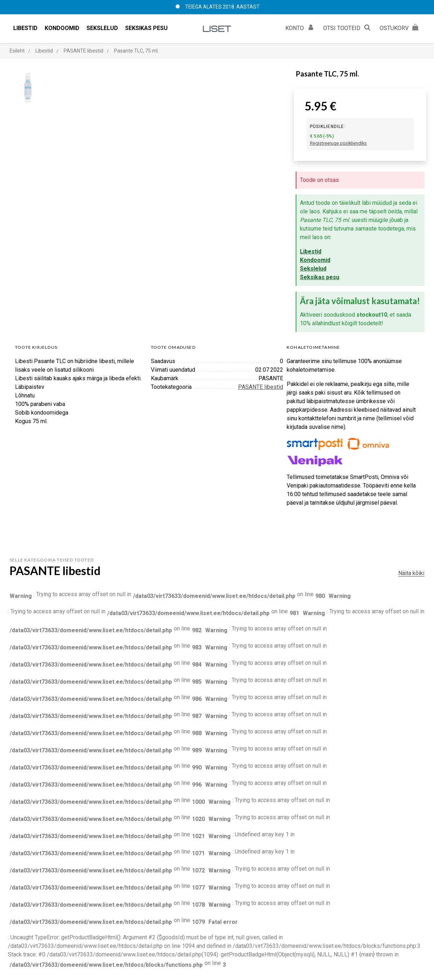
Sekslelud (313, 269)
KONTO (301, 27)
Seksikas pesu (320, 277)
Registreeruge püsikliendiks (338, 143)
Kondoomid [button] (62, 28)
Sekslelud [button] (102, 28)
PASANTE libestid (261, 387)
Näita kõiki (411, 573)
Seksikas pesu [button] (146, 28)
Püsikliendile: (328, 127)
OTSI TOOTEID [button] (348, 27)
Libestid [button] (25, 28)
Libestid (311, 251)
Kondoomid (315, 260)
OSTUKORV (400, 27)
